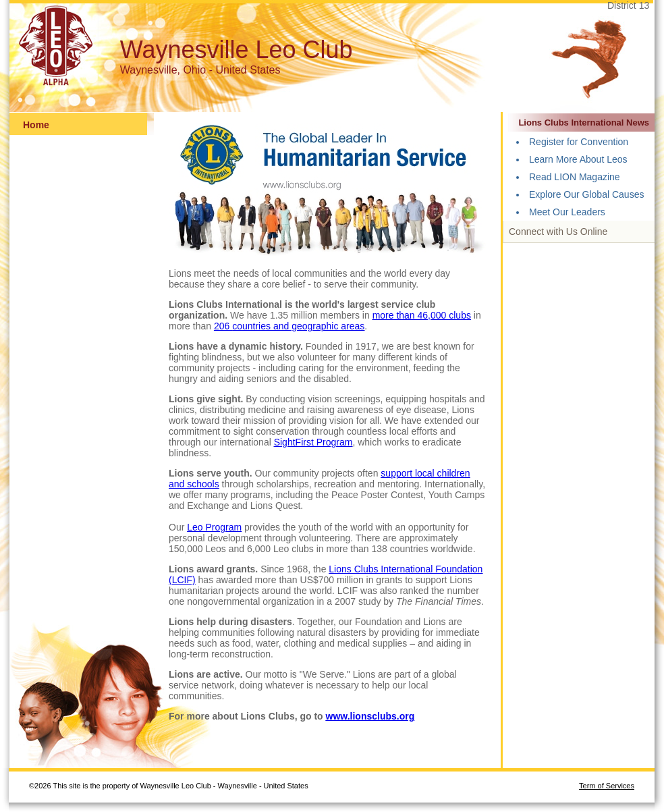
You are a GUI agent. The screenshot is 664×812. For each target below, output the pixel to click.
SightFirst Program (313, 442)
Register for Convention (579, 142)
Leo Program (214, 527)
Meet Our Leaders (567, 212)
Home (36, 125)
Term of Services (607, 786)
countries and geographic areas (298, 326)
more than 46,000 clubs (422, 315)
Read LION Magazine (575, 177)
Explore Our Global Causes (586, 194)
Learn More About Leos (578, 159)
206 (223, 326)
